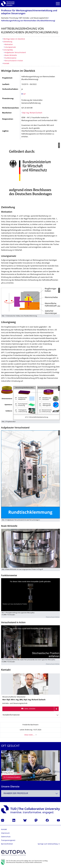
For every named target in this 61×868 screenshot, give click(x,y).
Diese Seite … (29, 735)
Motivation (9, 45)
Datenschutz (6, 837)
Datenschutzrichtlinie (53, 617)
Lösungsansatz (10, 47)
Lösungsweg (8, 50)
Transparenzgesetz (8, 840)
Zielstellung (8, 42)
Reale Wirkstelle (11, 55)
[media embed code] (30, 595)
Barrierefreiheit (7, 844)
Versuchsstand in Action (14, 61)
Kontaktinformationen (11, 715)
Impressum (5, 833)
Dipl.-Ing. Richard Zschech (32, 113)
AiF (24, 94)
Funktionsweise (11, 58)
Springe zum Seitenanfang (48, 844)
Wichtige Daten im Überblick (14, 39)
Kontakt (6, 64)
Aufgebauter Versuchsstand (15, 53)
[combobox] (30, 793)
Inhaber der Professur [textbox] (16, 793)
